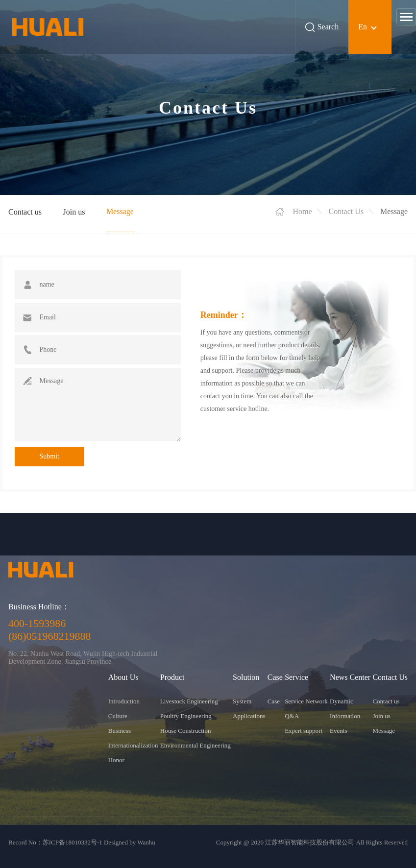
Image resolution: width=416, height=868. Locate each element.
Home (302, 211)
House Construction (186, 731)
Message (120, 211)
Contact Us (346, 211)
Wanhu (146, 842)
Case (274, 701)
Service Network (306, 701)
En (363, 27)
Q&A (292, 716)
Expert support (304, 731)
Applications (249, 716)
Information (345, 716)
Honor (116, 760)
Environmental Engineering (196, 745)
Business (120, 731)
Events (338, 731)
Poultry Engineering (186, 716)
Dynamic (342, 701)
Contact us (25, 212)
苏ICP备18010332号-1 (73, 842)
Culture (118, 716)
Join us (74, 212)
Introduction (124, 701)
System (242, 701)
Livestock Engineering (189, 701)
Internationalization (133, 745)
